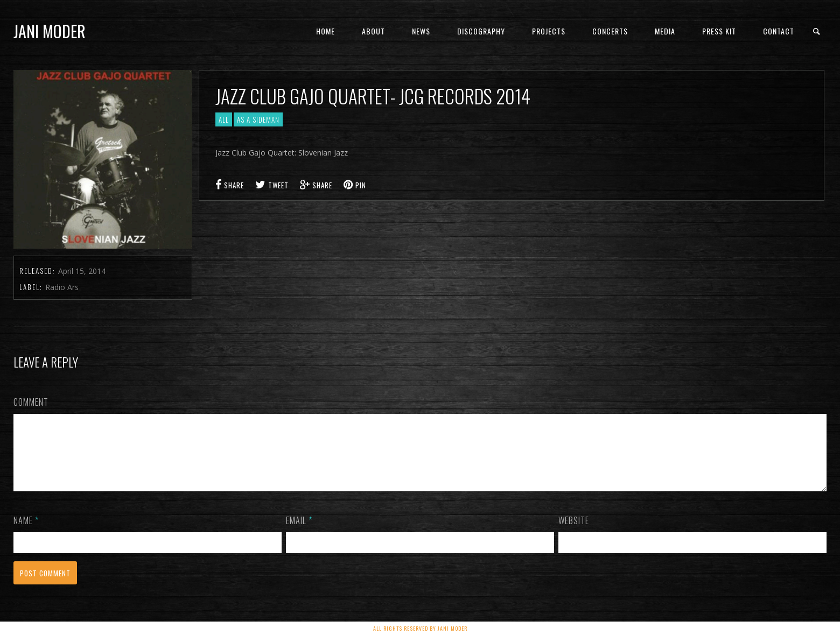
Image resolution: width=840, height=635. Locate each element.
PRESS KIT (719, 31)
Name (26, 533)
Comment (31, 402)
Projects (549, 31)
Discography (481, 31)
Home (325, 31)
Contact (779, 31)
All (224, 119)
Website (574, 533)
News (421, 31)
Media (665, 31)
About (373, 31)
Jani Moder (50, 31)
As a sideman (258, 119)
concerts (610, 31)
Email (299, 533)
